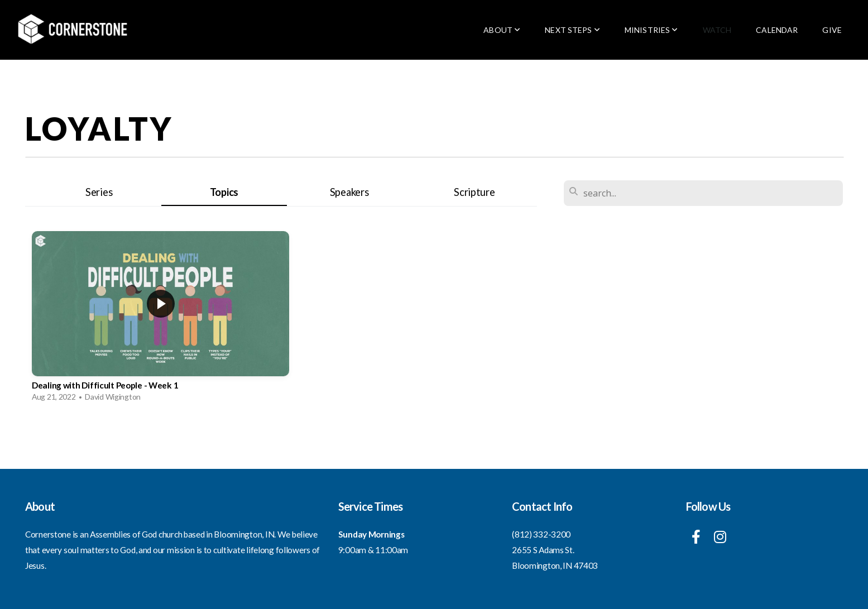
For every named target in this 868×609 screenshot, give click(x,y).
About (502, 30)
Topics (224, 192)
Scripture (474, 192)
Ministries (651, 30)
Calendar (777, 30)
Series (99, 192)
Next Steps (572, 30)
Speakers (349, 192)
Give (832, 30)
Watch (717, 30)
